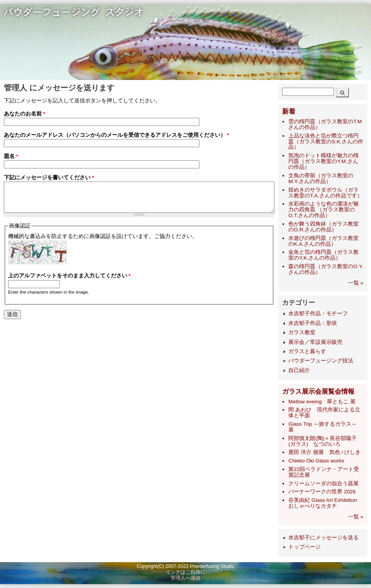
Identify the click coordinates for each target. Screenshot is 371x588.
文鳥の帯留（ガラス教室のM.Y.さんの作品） (321, 178)
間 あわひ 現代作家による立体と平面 (324, 413)
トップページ (305, 547)
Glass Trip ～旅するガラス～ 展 (322, 427)
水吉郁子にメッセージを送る (323, 538)
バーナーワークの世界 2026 (322, 492)
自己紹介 (299, 370)
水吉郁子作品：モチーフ (318, 314)
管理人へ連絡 (185, 578)
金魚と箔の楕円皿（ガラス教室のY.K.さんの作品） (323, 255)
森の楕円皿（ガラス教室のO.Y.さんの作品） (326, 269)
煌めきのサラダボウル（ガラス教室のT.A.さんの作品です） (325, 193)
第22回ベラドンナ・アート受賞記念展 (324, 472)
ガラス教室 (302, 332)
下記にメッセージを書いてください (49, 182)
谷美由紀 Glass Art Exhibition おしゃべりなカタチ (325, 503)
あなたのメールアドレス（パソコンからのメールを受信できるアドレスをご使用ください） (117, 137)
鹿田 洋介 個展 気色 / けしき (324, 452)
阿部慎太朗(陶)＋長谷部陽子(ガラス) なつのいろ (322, 441)
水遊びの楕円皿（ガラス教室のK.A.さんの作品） (323, 241)
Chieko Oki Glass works (316, 461)
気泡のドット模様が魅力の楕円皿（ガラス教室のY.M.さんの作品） (323, 161)
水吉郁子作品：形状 (313, 323)
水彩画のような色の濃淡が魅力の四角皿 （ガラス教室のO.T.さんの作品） (323, 210)
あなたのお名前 (25, 114)
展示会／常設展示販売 (315, 342)
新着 (289, 111)
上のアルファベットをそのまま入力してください (69, 286)
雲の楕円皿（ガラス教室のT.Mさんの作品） (325, 124)
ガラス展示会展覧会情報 (318, 392)
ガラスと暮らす (307, 351)
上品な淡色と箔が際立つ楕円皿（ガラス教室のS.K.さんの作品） (326, 142)
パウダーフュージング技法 (321, 361)
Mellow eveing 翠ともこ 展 (322, 402)
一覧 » (356, 283)
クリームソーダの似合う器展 (323, 483)
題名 (11, 159)
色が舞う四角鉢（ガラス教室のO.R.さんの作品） (323, 227)
